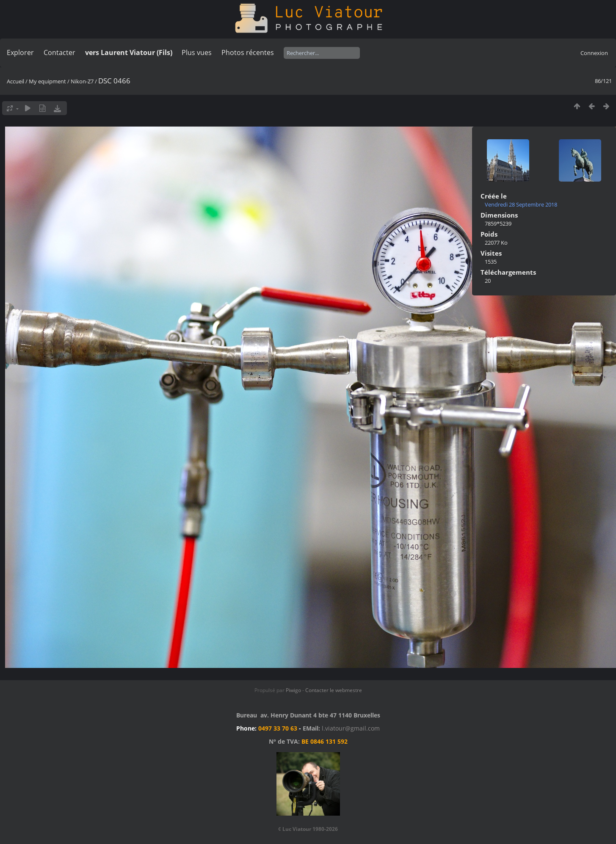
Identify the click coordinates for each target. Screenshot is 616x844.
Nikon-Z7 (83, 81)
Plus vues (197, 52)
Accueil (15, 81)
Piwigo (293, 690)
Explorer (20, 52)
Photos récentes (248, 52)
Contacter (59, 52)
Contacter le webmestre (334, 690)
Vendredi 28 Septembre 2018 (521, 204)
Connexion (594, 53)
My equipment (47, 81)
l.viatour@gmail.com (351, 728)
